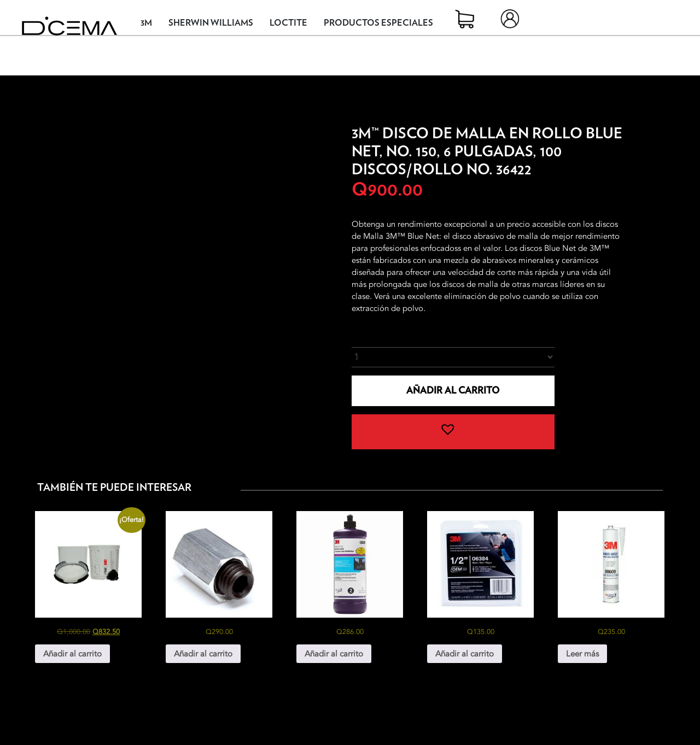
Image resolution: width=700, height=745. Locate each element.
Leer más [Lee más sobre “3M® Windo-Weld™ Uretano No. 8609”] (582, 654)
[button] (453, 432)
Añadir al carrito (453, 391)
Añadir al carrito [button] (72, 654)
